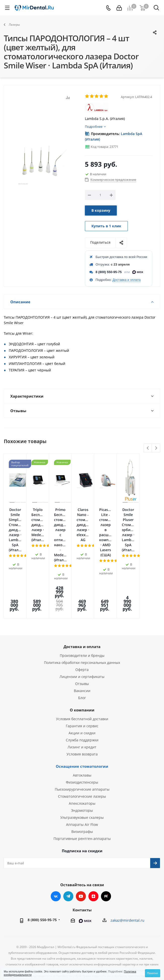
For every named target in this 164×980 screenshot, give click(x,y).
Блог (82, 654)
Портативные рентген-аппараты (82, 795)
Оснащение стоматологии (82, 722)
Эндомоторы (82, 766)
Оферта (82, 626)
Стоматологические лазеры (82, 752)
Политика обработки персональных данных (82, 619)
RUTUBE (106, 852)
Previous (148, 448)
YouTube (81, 852)
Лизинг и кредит (82, 703)
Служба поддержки (82, 696)
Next (156, 448)
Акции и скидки (82, 689)
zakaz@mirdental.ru (127, 876)
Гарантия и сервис (82, 682)
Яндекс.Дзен (93, 852)
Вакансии (82, 647)
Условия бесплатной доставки (82, 675)
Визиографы (82, 787)
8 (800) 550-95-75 (109, 272)
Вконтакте (56, 852)
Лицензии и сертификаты (82, 633)
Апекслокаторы (82, 759)
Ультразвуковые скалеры (82, 773)
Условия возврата (82, 710)
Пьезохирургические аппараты (82, 745)
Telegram (68, 852)
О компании (82, 666)
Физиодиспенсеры (82, 738)
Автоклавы (82, 731)
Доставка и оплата (127, 280)
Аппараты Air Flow (82, 780)
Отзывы (82, 640)
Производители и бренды (82, 611)
